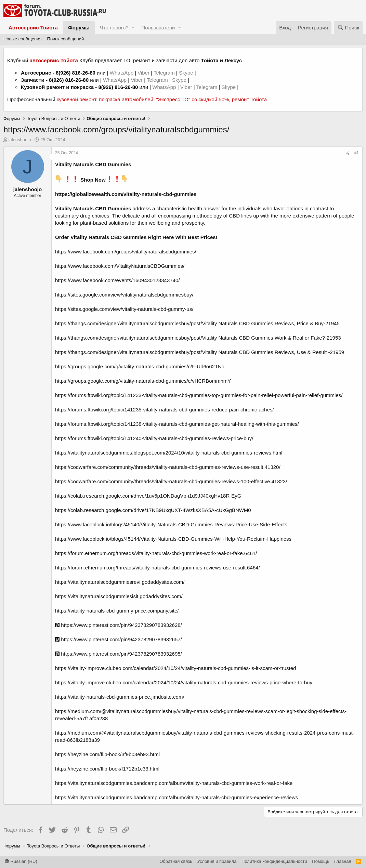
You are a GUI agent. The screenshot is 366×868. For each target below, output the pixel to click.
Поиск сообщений (66, 39)
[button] (133, 28)
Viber (143, 73)
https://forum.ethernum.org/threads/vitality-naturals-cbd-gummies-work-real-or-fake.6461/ (156, 553)
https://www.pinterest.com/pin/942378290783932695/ (119, 654)
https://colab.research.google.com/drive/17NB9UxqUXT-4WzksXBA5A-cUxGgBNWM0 (153, 510)
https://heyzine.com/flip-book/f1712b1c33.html (107, 769)
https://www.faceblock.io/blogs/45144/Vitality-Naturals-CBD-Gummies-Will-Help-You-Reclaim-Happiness (173, 539)
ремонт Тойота (249, 99)
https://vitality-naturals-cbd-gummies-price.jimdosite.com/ (120, 697)
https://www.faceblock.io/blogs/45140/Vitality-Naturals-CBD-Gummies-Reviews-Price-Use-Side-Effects (171, 524)
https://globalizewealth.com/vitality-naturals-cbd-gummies (126, 194)
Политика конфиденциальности (274, 861)
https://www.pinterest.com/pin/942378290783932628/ (119, 625)
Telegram (165, 73)
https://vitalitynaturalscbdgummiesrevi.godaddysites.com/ (120, 582)
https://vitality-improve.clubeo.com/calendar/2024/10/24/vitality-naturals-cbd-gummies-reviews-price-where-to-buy (184, 682)
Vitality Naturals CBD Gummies (93, 208)
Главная (343, 861)
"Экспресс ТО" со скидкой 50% (192, 99)
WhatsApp (122, 73)
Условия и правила (217, 861)
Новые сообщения (23, 39)
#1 (357, 153)
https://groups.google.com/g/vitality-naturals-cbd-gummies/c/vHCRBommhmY (143, 381)
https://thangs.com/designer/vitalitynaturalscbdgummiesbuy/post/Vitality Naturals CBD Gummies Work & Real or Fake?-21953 (198, 338)
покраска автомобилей (126, 99)
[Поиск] (348, 28)
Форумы (79, 28)
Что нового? (114, 28)
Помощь (321, 861)
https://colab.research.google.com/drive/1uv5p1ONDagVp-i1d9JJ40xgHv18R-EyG (148, 496)
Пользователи (158, 28)
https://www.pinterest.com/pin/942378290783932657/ (119, 639)
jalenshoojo (20, 140)
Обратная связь (176, 861)
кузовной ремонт (76, 99)
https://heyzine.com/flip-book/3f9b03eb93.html (107, 754)
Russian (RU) (21, 861)
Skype (187, 73)
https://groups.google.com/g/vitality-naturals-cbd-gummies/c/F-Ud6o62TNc (140, 366)
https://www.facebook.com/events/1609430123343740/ (117, 280)
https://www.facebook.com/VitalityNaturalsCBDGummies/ (120, 266)
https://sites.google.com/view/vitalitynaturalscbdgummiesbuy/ (124, 295)
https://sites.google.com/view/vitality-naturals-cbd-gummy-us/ (124, 309)
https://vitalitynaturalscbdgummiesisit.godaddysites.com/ (119, 596)
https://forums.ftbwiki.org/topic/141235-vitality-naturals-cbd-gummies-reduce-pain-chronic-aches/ (164, 410)
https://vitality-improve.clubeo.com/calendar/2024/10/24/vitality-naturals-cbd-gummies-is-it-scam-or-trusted (175, 668)
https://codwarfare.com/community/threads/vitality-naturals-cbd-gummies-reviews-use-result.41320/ (168, 467)
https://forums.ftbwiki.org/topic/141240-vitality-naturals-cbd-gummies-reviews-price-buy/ (154, 438)
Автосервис (36, 73)
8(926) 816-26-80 (76, 73)
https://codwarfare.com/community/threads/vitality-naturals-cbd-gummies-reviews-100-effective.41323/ (171, 481)
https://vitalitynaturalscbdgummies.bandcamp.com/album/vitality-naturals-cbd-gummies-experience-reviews (177, 797)
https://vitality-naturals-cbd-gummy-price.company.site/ (117, 611)
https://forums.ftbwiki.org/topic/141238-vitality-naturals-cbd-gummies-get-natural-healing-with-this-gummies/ (177, 424)
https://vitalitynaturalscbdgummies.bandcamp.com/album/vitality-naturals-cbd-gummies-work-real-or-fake (174, 783)
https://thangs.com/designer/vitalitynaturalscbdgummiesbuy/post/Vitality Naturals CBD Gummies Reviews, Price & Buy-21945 (197, 323)
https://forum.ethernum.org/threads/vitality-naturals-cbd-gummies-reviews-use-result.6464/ (158, 568)
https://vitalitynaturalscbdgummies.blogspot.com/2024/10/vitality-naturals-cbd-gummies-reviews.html (169, 453)
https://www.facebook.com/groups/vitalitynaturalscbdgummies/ (126, 252)
